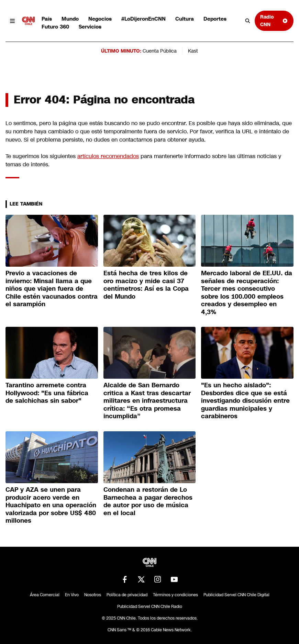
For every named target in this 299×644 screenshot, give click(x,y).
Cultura (185, 19)
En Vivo (72, 595)
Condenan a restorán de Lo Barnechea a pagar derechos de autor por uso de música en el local (148, 501)
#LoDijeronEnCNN (143, 19)
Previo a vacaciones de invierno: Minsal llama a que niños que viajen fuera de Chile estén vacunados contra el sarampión (52, 289)
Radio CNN (274, 20)
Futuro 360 (55, 27)
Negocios (100, 19)
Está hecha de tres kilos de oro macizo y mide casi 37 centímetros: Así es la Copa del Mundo (146, 285)
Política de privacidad (127, 595)
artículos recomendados (108, 156)
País (47, 19)
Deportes (215, 19)
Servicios (90, 27)
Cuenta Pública (160, 51)
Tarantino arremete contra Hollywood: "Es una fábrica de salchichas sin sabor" (47, 393)
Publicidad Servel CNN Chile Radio (150, 607)
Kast (193, 51)
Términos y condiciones (175, 595)
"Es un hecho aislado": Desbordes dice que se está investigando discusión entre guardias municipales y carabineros (245, 401)
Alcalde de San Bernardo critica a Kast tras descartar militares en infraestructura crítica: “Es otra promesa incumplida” (147, 401)
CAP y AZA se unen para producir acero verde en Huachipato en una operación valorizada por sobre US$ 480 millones (51, 505)
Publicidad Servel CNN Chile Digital (236, 595)
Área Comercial (45, 595)
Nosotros (93, 595)
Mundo (70, 19)
